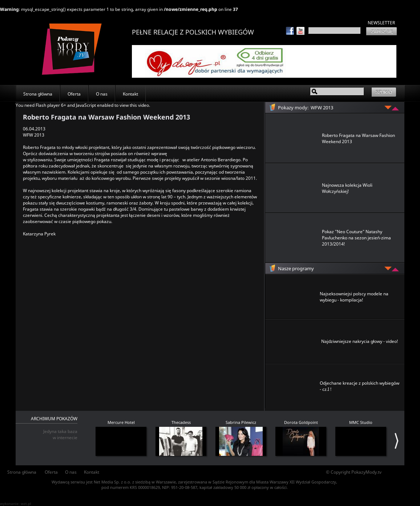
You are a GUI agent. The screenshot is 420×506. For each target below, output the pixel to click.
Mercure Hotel (121, 422)
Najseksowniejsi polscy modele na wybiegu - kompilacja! (354, 297)
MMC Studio (361, 422)
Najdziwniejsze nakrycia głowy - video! (360, 341)
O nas (102, 94)
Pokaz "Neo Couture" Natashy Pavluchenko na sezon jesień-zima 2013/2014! (356, 238)
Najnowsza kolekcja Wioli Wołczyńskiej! (347, 188)
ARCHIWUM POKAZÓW (54, 419)
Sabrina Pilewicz (241, 422)
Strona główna (38, 94)
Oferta (74, 94)
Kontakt (130, 94)
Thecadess (181, 422)
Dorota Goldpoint (301, 422)
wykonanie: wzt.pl (16, 503)
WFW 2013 (34, 135)
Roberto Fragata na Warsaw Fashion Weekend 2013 (358, 138)
